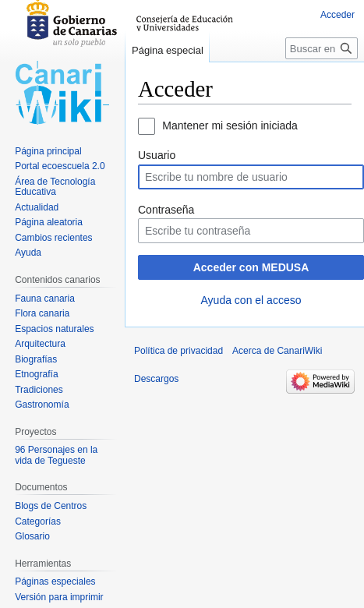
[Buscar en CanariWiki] (322, 48)
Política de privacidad (178, 351)
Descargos (156, 379)
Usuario (157, 155)
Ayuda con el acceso (251, 300)
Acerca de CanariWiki (277, 351)
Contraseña (166, 210)
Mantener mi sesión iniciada (230, 125)
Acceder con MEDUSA (251, 267)
